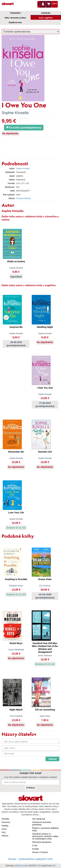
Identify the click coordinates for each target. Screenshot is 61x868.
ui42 (54, 866)
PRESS (5, 836)
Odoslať (52, 759)
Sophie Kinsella (15, 113)
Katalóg (5, 826)
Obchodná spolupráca (42, 842)
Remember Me (16, 452)
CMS (39, 866)
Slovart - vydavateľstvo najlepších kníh (30, 859)
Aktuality (5, 819)
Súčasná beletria (23, 198)
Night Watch (16, 710)
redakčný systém (21, 866)
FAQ (4, 832)
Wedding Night (45, 327)
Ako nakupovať (39, 819)
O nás (35, 846)
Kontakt (36, 849)
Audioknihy (46, 13)
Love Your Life (16, 513)
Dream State (45, 579)
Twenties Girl (45, 452)
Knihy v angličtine (46, 18)
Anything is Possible (16, 579)
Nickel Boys (16, 643)
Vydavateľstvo (15, 13)
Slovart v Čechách (40, 852)
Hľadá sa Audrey (16, 261)
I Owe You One (45, 388)
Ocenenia (6, 822)
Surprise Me (16, 327)
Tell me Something (45, 710)
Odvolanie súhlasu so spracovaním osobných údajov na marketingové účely (45, 836)
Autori (4, 829)
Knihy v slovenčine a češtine (15, 18)
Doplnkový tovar (15, 22)
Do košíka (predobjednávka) (24, 127)
